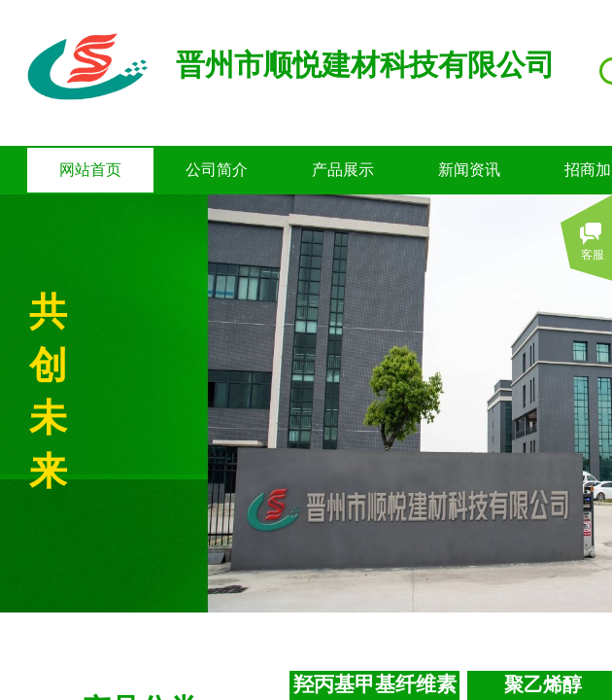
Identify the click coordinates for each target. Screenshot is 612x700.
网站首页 (90, 170)
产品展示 (343, 170)
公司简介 (217, 170)
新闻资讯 (469, 170)
